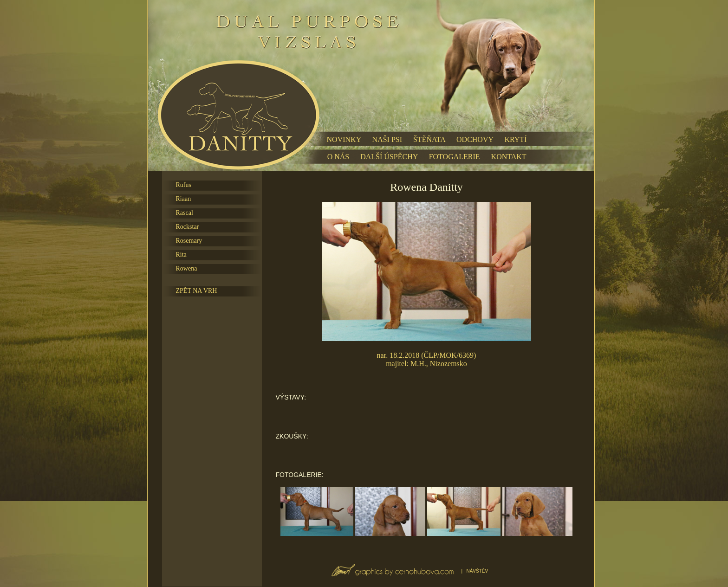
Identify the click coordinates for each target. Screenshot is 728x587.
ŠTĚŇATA (429, 139)
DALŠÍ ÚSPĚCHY (389, 157)
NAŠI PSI (387, 139)
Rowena (187, 268)
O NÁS (338, 157)
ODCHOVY (475, 139)
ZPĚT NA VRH (197, 291)
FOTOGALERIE (455, 157)
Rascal (185, 213)
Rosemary (189, 241)
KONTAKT (509, 157)
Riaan (184, 199)
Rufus (184, 185)
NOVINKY (344, 139)
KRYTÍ (515, 139)
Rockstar (188, 227)
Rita (181, 255)
